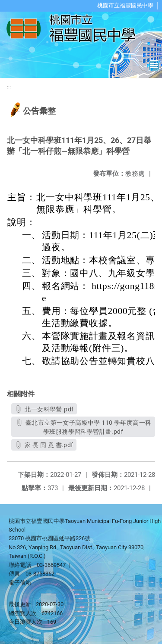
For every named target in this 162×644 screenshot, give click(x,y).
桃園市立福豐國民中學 (125, 5)
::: (9, 87)
